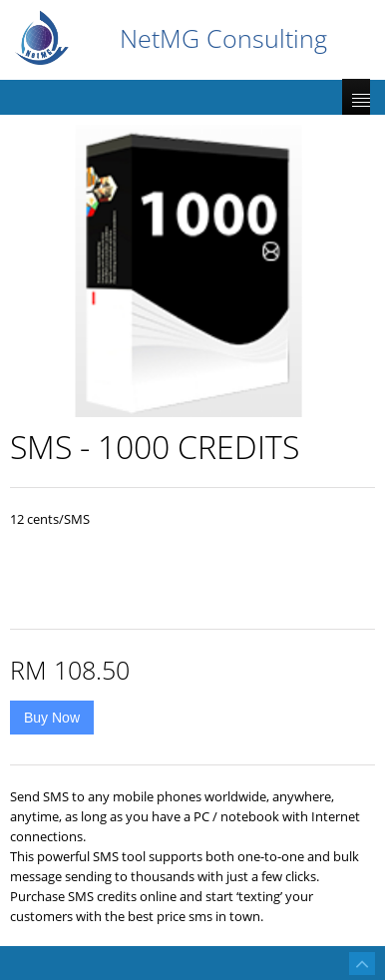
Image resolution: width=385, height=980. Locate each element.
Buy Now (52, 718)
